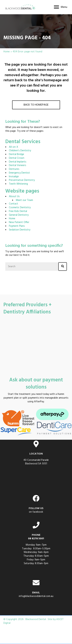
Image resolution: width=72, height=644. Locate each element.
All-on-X (14, 147)
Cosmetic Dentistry (20, 208)
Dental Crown (17, 158)
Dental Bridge (17, 154)
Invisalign (14, 177)
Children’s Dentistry (20, 151)
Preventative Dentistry (22, 180)
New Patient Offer (19, 222)
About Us (14, 196)
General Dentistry (19, 215)
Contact (14, 204)
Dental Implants (18, 162)
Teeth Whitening (18, 184)
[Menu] (61, 7)
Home (7, 52)
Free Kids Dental (18, 211)
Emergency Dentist (19, 173)
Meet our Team (24, 200)
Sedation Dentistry (20, 230)
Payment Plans (17, 226)
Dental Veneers (18, 165)
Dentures (14, 169)
